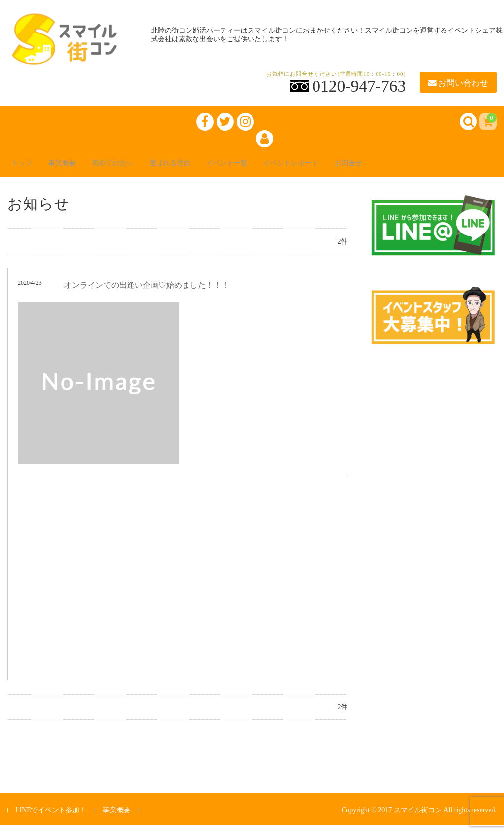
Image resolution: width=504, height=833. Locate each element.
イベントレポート (344, 169)
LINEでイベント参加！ (51, 818)
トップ (29, 169)
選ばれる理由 (202, 169)
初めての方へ (135, 169)
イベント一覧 (269, 169)
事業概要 (76, 169)
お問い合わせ (458, 83)
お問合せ (411, 169)
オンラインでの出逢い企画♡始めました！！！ (147, 293)
